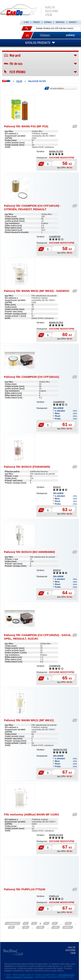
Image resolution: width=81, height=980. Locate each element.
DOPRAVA (48, 22)
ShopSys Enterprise (23, 977)
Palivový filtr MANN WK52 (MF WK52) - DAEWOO (37, 291)
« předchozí (12, 923)
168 (55, 927)
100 (40, 927)
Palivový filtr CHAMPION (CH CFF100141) (31, 377)
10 (68, 923)
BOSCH (57, 487)
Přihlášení (45, 35)
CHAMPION (55, 237)
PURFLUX (54, 896)
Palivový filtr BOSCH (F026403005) (27, 467)
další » (68, 927)
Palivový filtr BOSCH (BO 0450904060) (29, 552)
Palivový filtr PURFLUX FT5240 (25, 889)
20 (11, 927)
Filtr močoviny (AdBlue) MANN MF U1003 (31, 814)
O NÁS (26, 22)
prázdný (70, 35)
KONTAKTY (73, 22)
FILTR (19, 81)
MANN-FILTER (56, 151)
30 (25, 927)
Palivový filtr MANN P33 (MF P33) (26, 126)
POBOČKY (36, 22)
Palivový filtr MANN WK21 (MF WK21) (29, 720)
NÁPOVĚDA (60, 22)
